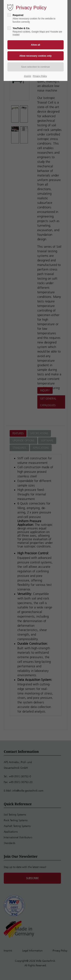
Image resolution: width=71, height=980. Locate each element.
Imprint (28, 76)
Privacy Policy (40, 76)
